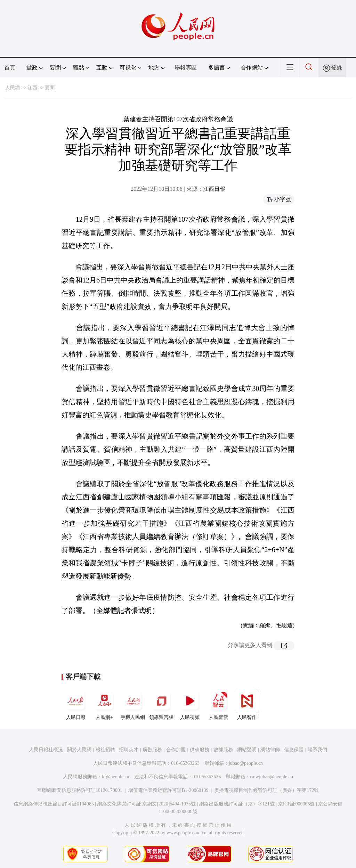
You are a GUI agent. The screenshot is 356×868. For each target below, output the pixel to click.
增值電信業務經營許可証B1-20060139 (168, 790)
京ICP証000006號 (297, 804)
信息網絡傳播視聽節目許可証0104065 (54, 804)
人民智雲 (218, 704)
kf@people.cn (116, 777)
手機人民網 (133, 704)
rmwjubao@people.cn (272, 777)
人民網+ (104, 704)
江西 (32, 88)
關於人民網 (79, 750)
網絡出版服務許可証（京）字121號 (237, 804)
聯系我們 (317, 750)
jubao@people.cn (246, 763)
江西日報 (214, 189)
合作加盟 (176, 750)
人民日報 (76, 704)
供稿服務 (200, 750)
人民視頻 (190, 704)
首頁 (10, 68)
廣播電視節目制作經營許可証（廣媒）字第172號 (266, 790)
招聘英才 (129, 750)
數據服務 (223, 750)
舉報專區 (186, 68)
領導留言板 (161, 704)
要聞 (50, 88)
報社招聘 (105, 750)
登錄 (337, 68)
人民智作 (247, 704)
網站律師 (270, 750)
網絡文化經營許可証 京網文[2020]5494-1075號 (147, 804)
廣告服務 (152, 750)
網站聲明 (247, 750)
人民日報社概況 (46, 750)
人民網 (13, 88)
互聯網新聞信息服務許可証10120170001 (80, 790)
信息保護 (294, 750)
